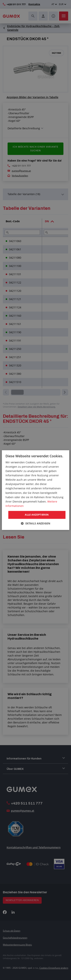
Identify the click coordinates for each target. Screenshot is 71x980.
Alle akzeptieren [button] (37, 515)
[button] (35, 523)
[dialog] (35, 490)
